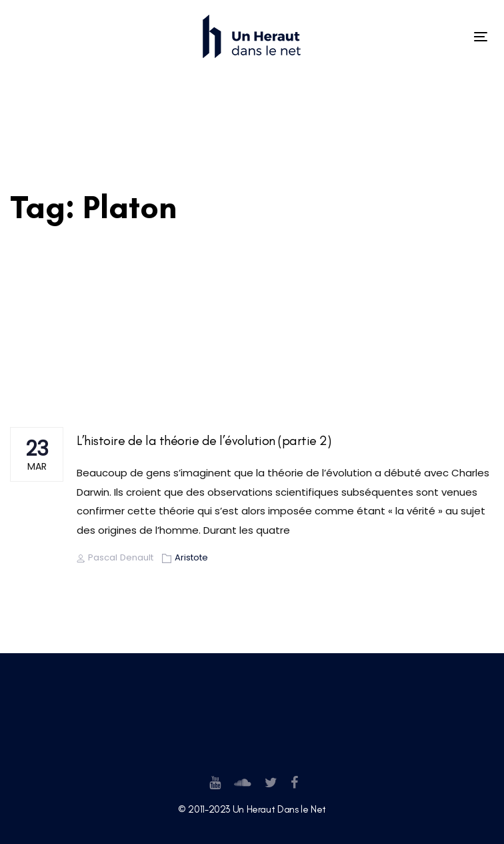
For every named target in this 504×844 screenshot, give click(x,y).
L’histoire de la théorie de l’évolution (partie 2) (204, 440)
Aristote (191, 557)
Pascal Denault (115, 557)
